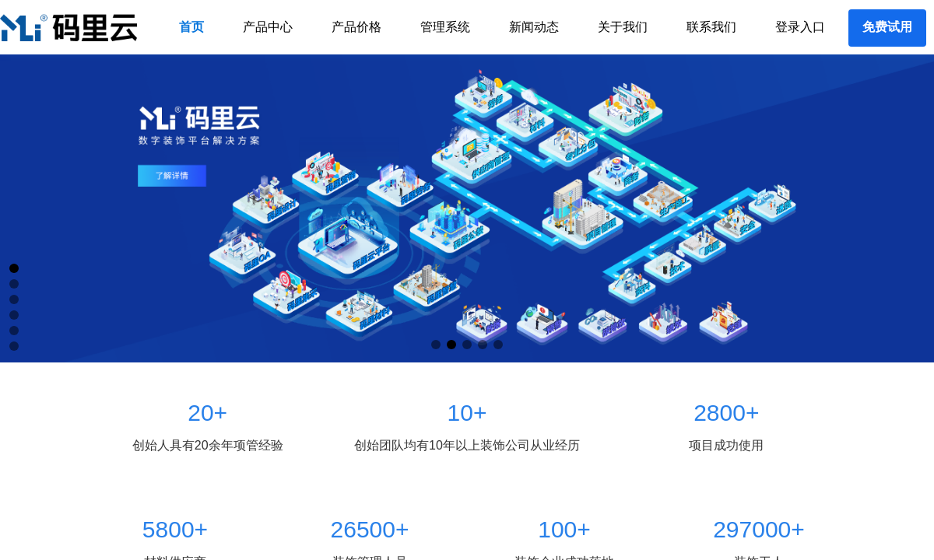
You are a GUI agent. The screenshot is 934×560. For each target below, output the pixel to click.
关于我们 (623, 27)
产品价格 (356, 27)
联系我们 (711, 27)
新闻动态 (534, 27)
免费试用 (887, 27)
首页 (191, 27)
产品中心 (268, 27)
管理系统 (445, 27)
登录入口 (800, 27)
